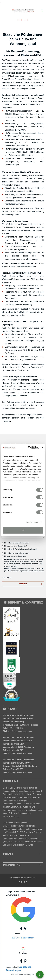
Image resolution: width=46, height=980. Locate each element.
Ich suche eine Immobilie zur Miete (14, 556)
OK (23, 530)
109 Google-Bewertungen (23, 938)
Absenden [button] (23, 584)
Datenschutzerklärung (27, 559)
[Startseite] (23, 10)
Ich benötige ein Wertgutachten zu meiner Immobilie (20, 549)
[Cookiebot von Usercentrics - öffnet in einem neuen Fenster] (29, 448)
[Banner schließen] (42, 448)
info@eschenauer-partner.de (20, 731)
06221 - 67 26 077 (15, 728)
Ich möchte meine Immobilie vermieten (15, 553)
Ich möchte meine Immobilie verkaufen (15, 543)
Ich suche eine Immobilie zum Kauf (14, 546)
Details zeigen (32, 522)
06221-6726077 (40, 974)
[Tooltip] (18, 895)
